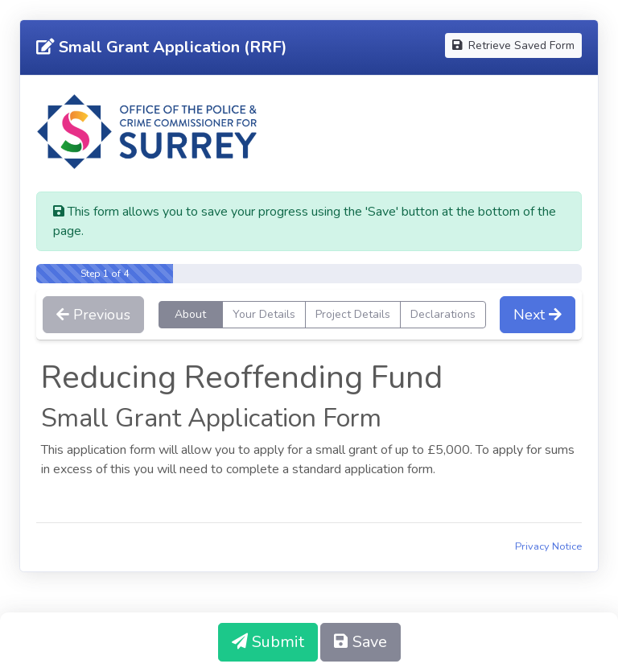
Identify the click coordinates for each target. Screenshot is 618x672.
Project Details (353, 314)
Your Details (264, 314)
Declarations (443, 314)
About (190, 314)
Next (538, 315)
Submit (268, 642)
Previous (93, 315)
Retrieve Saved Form (513, 45)
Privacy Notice (548, 546)
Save (360, 642)
